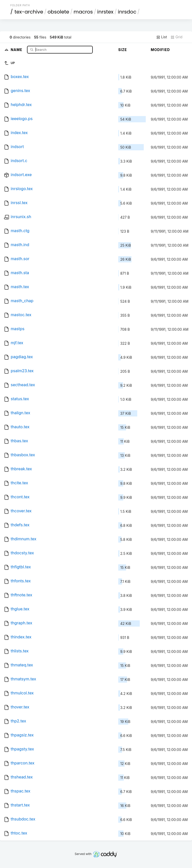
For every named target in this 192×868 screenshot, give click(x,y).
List (162, 37)
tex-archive (29, 12)
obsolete (58, 12)
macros (83, 12)
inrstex (105, 12)
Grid (176, 37)
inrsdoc (127, 12)
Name (17, 49)
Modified (160, 50)
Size (123, 50)
